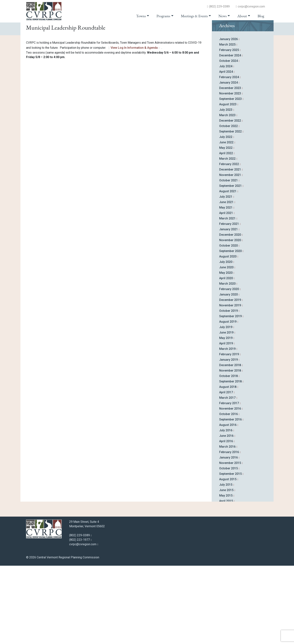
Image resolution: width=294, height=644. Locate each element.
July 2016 (226, 509)
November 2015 (230, 541)
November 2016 (230, 487)
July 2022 (226, 215)
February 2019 (229, 433)
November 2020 (230, 318)
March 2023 (227, 193)
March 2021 (227, 297)
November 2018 (230, 449)
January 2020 (228, 373)
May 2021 (226, 286)
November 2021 (230, 253)
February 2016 (229, 530)
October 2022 (228, 204)
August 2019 (228, 400)
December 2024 (230, 134)
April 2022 (226, 231)
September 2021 (230, 264)
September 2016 (230, 498)
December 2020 (230, 313)
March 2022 (227, 237)
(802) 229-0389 (219, 7)
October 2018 (228, 454)
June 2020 (226, 346)
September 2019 (230, 395)
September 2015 (230, 552)
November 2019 (230, 384)
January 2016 (228, 536)
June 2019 (226, 411)
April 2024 (226, 150)
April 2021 (226, 291)
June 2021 (226, 280)
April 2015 (226, 579)
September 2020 (230, 329)
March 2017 (227, 476)
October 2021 (228, 259)
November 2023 (230, 172)
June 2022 (226, 221)
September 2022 (230, 210)
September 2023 (230, 177)
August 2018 (228, 465)
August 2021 (228, 270)
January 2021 (228, 308)
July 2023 (226, 188)
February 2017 (229, 481)
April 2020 (226, 356)
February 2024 (229, 155)
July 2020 (226, 340)
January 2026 (228, 117)
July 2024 (226, 145)
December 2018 (230, 443)
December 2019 (230, 378)
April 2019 (226, 422)
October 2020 (228, 324)
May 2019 (226, 416)
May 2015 (226, 574)
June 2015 (226, 568)
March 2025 (227, 123)
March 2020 (227, 362)
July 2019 (226, 405)
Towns (141, 16)
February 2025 (229, 128)
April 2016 (226, 519)
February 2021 (229, 302)
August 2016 (228, 503)
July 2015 (226, 563)
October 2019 (228, 389)
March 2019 (227, 427)
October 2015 (228, 547)
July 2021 (226, 275)
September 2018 (230, 460)
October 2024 (228, 139)
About (242, 16)
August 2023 (228, 183)
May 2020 (226, 351)
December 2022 (230, 199)
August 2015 (228, 558)
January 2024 (228, 161)
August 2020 (228, 335)
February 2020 (229, 367)
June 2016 (226, 514)
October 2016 (228, 492)
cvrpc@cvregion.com (251, 7)
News (223, 16)
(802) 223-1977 (79, 618)
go (261, 29)
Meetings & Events (194, 16)
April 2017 (226, 471)
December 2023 (230, 166)
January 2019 (228, 438)
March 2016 (227, 525)
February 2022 (229, 242)
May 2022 (226, 226)
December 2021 (230, 248)
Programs (163, 16)
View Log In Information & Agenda (134, 126)
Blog (261, 16)
